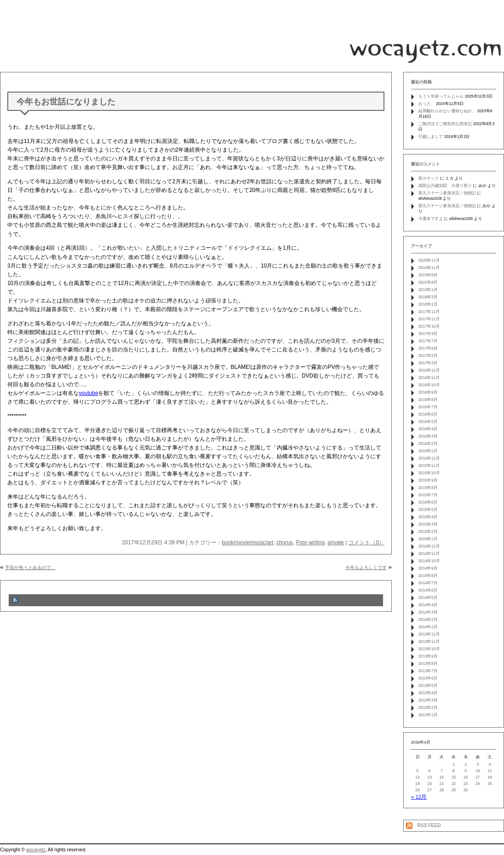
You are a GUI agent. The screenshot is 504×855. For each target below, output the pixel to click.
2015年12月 (429, 458)
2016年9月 (428, 392)
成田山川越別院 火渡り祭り (445, 186)
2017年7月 (428, 341)
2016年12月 (429, 370)
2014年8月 (428, 575)
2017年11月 (429, 319)
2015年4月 (428, 517)
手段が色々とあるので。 (30, 567)
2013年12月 (429, 634)
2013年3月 (428, 700)
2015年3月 (428, 524)
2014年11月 (429, 554)
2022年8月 (428, 282)
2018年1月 (428, 304)
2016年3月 (428, 436)
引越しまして (431, 137)
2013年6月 (428, 678)
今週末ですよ (431, 219)
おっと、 (427, 104)
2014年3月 (428, 612)
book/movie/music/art (247, 543)
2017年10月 (429, 326)
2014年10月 (429, 561)
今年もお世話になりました (66, 102)
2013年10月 (429, 649)
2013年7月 (428, 671)
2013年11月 (429, 641)
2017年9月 (428, 334)
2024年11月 (429, 268)
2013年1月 (428, 715)
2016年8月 (428, 400)
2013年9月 (428, 656)
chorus (285, 543)
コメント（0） (366, 543)
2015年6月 (428, 502)
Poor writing (310, 543)
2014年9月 (428, 568)
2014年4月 (428, 605)
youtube (88, 393)
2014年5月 (428, 597)
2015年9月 (428, 480)
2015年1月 (428, 539)
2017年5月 (428, 356)
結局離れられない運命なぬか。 (447, 111)
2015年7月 (428, 495)
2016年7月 (428, 407)
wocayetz (36, 850)
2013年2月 (428, 707)
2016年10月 (429, 385)
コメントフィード (38, 600)
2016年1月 (428, 451)
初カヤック (429, 178)
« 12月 (419, 797)
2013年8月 (428, 663)
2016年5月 (428, 422)
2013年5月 (428, 685)
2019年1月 (428, 290)
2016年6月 (428, 414)
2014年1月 (428, 627)
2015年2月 (428, 532)
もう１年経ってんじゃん (441, 96)
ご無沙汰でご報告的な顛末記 (445, 124)
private (336, 543)
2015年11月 (429, 466)
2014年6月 (428, 590)
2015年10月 (429, 473)
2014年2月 (428, 619)
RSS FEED (429, 825)
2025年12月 (429, 260)
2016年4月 (428, 429)
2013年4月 (428, 693)
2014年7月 (428, 583)
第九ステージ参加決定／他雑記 (447, 193)
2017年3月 (428, 363)
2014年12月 (429, 546)
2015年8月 (428, 488)
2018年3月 (428, 297)
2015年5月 (428, 510)
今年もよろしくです (366, 567)
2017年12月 (429, 312)
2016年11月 (429, 378)
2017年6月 (428, 348)
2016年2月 (428, 444)
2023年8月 (428, 275)
